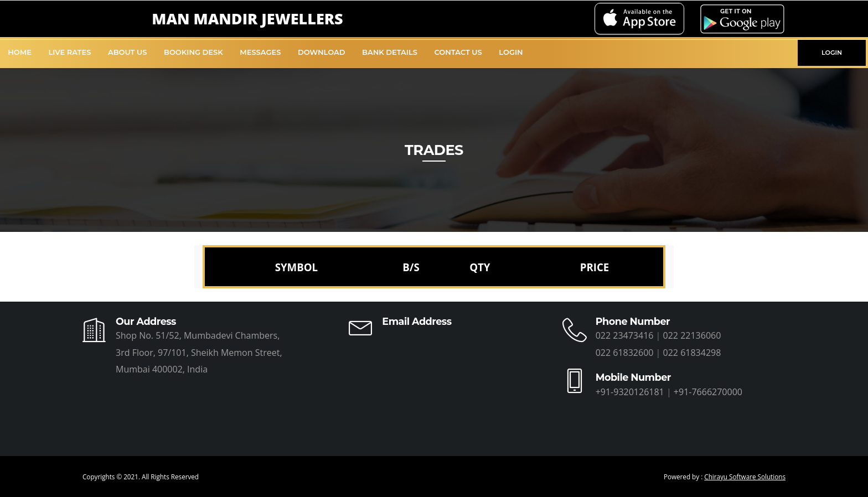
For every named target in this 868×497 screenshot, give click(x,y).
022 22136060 (692, 335)
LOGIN (832, 53)
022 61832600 (625, 353)
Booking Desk (193, 52)
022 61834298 (692, 353)
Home (20, 52)
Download (322, 52)
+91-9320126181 (630, 392)
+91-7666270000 (708, 392)
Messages (260, 52)
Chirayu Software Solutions (745, 477)
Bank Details (390, 52)
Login (511, 52)
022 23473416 (625, 335)
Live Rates (70, 52)
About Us (128, 52)
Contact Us (458, 52)
